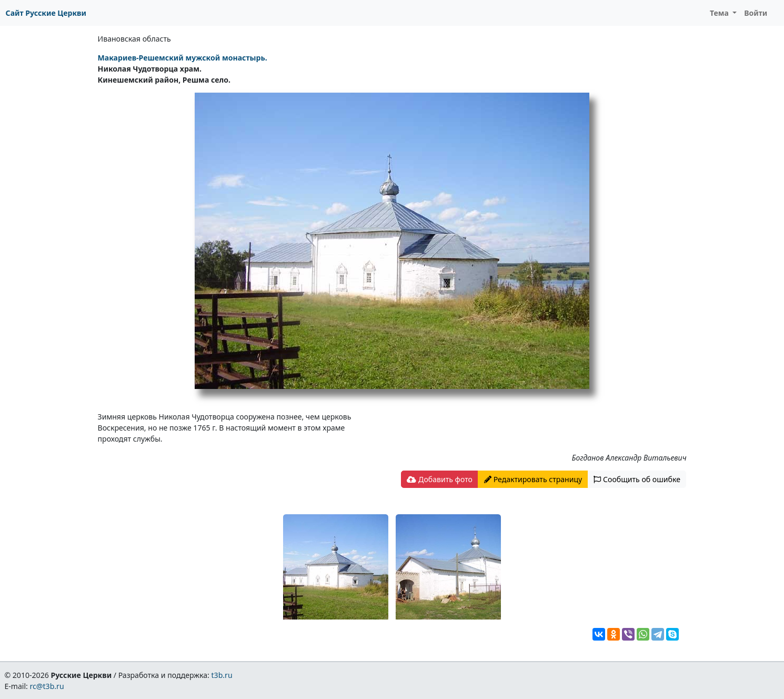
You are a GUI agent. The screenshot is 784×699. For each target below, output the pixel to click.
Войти (756, 13)
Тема (720, 13)
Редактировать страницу (533, 479)
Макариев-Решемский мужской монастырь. (183, 58)
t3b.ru (222, 675)
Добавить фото (439, 479)
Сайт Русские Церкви (46, 13)
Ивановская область (134, 39)
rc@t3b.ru (47, 686)
